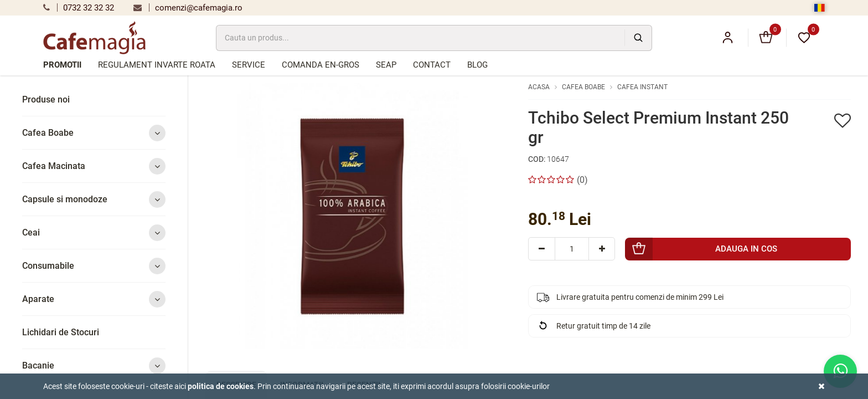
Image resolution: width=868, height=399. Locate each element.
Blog (477, 65)
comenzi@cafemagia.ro (188, 8)
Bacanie (94, 365)
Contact (432, 65)
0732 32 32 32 (79, 8)
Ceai (94, 232)
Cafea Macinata (94, 166)
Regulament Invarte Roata (157, 65)
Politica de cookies (221, 386)
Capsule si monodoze (94, 199)
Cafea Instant (642, 87)
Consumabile (94, 266)
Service (249, 65)
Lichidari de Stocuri (61, 332)
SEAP (386, 65)
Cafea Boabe (94, 133)
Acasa (539, 87)
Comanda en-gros (321, 65)
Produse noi (46, 99)
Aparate (94, 299)
